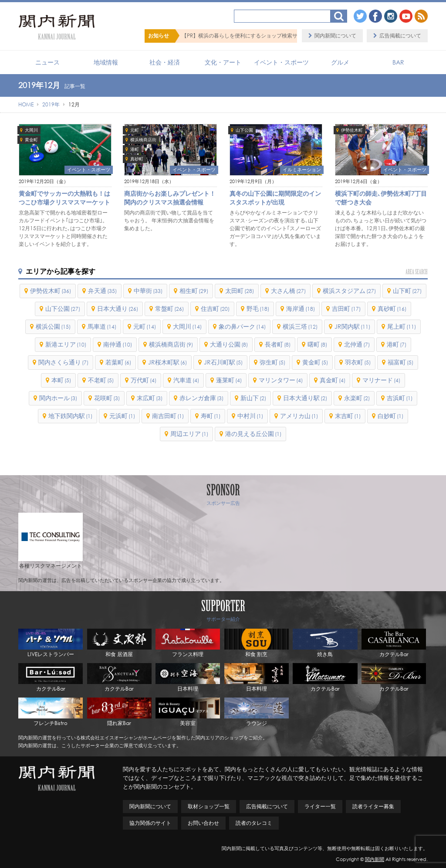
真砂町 (137, 159)
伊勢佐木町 (352, 130)
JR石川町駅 (223, 362)
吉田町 (346, 308)
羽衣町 (358, 362)
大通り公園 (229, 344)
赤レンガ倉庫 (201, 398)
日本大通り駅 (305, 398)
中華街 (148, 291)
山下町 (407, 291)
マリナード (381, 380)
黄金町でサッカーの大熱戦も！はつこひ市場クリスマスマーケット (64, 198)
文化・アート (223, 62)
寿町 (211, 416)
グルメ (340, 62)
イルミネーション (302, 170)
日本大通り (118, 308)
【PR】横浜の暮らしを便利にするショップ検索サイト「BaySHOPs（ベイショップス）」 (286, 36)
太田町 (240, 291)
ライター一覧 (320, 806)
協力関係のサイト (150, 823)
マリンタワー (281, 380)
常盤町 (169, 308)
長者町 (278, 344)
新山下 (253, 398)
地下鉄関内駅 (70, 416)
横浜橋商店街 (143, 140)
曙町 (317, 344)
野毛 (258, 308)
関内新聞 (375, 859)
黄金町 (31, 140)
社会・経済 (165, 62)
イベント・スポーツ (281, 62)
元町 (135, 130)
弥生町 (272, 362)
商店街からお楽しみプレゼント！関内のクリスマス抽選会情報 (170, 198)
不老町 (101, 380)
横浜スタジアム (349, 291)
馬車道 (102, 326)
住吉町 (215, 308)
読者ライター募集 (373, 806)
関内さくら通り (63, 362)
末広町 (150, 398)
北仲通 (357, 344)
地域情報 (106, 62)
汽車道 (186, 380)
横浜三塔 (300, 326)
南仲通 (118, 344)
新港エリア (66, 344)
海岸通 (301, 308)
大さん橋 (288, 291)
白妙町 (390, 416)
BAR (398, 62)
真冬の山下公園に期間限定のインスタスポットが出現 (275, 198)
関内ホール (58, 398)
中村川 (250, 416)
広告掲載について (400, 36)
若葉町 (118, 362)
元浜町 (122, 416)
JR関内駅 (352, 326)
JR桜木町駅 (167, 362)
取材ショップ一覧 (209, 806)
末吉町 (348, 416)
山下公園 (244, 130)
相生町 (194, 291)
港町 (135, 149)
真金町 (333, 380)
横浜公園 (53, 326)
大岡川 (31, 130)
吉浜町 (400, 398)
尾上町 (402, 326)
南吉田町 (168, 416)
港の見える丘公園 (253, 434)
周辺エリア (189, 434)
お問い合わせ (203, 823)
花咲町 (107, 398)
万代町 (144, 380)
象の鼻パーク (242, 326)
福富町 (400, 362)
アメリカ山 (299, 416)
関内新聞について (335, 36)
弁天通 (102, 291)
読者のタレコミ (254, 823)
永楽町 (357, 398)
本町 (61, 380)
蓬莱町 (229, 380)
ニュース (47, 62)
